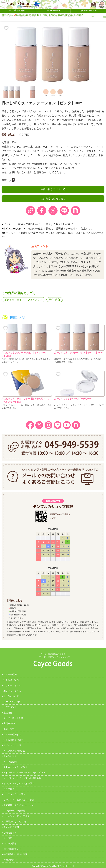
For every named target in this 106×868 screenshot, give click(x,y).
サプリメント (10, 707)
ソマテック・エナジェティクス (19, 800)
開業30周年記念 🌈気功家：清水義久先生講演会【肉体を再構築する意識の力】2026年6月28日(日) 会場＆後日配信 (42, 15)
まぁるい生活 (10, 756)
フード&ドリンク (12, 702)
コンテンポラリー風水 (14, 794)
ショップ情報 (10, 843)
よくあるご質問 (11, 827)
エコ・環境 (9, 729)
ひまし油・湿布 (11, 680)
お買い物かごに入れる (53, 189)
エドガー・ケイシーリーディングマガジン (24, 772)
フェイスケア (35, 300)
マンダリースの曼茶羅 (14, 811)
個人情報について (12, 849)
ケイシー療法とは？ (13, 734)
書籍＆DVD (9, 723)
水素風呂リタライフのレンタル (19, 805)
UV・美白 (55, 300)
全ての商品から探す (18, 11)
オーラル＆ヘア (11, 696)
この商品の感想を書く (53, 199)
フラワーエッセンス (13, 718)
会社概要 (8, 838)
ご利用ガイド (10, 833)
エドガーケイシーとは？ (15, 767)
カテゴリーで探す (53, 11)
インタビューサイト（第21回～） (20, 783)
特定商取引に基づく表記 (15, 854)
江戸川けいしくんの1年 (15, 821)
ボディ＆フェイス (14, 300)
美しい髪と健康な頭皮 (14, 751)
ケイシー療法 (10, 674)
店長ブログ (9, 789)
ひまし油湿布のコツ (13, 740)
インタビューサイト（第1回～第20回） (23, 778)
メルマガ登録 (10, 762)
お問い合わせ (10, 860)
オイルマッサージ (12, 745)
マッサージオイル (12, 685)
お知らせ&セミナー (88, 11)
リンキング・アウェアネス (17, 816)
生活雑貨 (8, 713)
